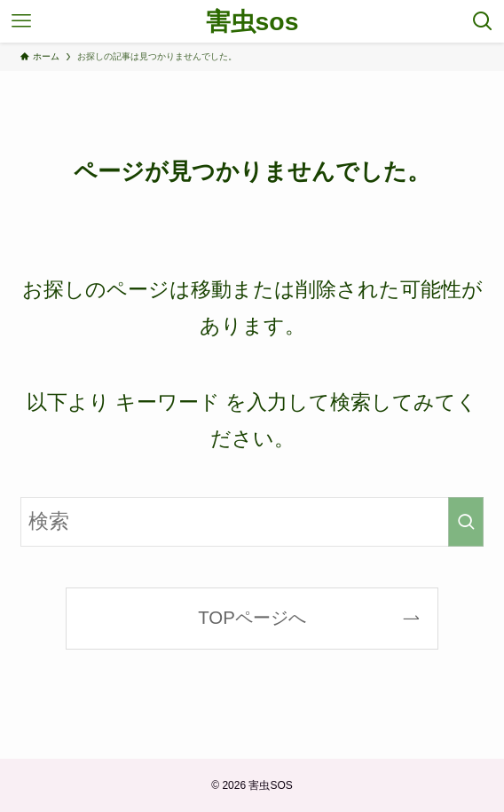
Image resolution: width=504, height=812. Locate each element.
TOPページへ (252, 617)
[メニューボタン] (21, 21)
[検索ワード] (252, 521)
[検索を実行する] (466, 521)
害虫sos (252, 21)
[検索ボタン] (483, 21)
